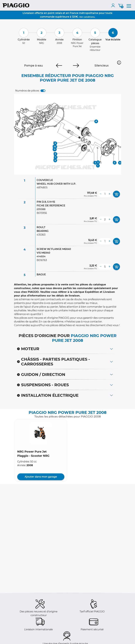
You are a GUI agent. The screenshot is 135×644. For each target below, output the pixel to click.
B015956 (42, 213)
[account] (114, 5)
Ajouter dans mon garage (41, 477)
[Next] (76, 66)
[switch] (43, 91)
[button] (119, 62)
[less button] (101, 194)
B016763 (42, 260)
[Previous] (59, 66)
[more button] (109, 194)
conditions (89, 17)
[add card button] (116, 194)
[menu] (129, 5)
